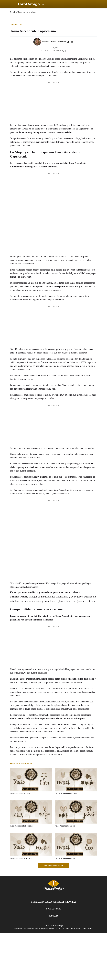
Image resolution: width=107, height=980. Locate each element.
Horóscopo (21, 12)
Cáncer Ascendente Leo (65, 905)
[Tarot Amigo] (54, 933)
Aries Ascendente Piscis (65, 873)
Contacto (53, 963)
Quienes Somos (53, 956)
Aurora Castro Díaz (58, 89)
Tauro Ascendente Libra (20, 840)
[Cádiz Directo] (32, 4)
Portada (13, 12)
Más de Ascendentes (53, 912)
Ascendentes (32, 12)
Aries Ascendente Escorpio (21, 873)
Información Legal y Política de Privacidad (53, 949)
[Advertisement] (53, 150)
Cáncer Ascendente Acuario (66, 840)
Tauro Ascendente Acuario (21, 905)
